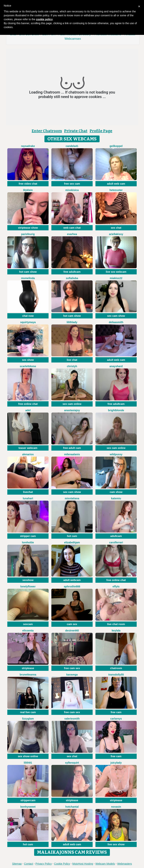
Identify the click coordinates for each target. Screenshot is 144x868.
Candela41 (72, 146)
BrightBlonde (116, 410)
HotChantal (72, 807)
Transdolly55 (116, 675)
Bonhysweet (28, 807)
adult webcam (72, 580)
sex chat (116, 228)
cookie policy (44, 19)
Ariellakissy (116, 234)
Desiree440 (72, 631)
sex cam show (116, 316)
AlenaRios (28, 454)
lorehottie (28, 542)
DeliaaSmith (116, 322)
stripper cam (28, 536)
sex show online (28, 756)
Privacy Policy (44, 864)
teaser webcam (28, 448)
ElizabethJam (72, 542)
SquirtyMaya (28, 322)
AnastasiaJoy (72, 410)
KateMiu (116, 498)
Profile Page (101, 131)
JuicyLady (116, 763)
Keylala (116, 631)
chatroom (116, 668)
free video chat (28, 184)
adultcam (116, 536)
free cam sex (72, 668)
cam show (116, 492)
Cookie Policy (62, 864)
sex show (28, 360)
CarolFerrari (116, 542)
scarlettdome (28, 366)
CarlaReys (116, 719)
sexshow (28, 580)
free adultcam (72, 272)
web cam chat (72, 228)
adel (28, 410)
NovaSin (116, 807)
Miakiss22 (116, 278)
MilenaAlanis (72, 454)
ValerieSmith (72, 719)
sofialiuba (72, 278)
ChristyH (72, 366)
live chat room (116, 624)
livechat (28, 492)
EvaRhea (72, 234)
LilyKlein (28, 190)
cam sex (72, 624)
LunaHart (28, 498)
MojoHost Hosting (83, 864)
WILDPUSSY (116, 454)
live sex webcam (116, 272)
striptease (28, 668)
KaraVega (72, 675)
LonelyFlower (28, 586)
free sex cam (72, 184)
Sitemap (17, 864)
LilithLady (72, 322)
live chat (72, 360)
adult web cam (116, 184)
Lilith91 (28, 763)
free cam (116, 712)
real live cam (28, 712)
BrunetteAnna (28, 675)
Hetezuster (116, 190)
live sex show (116, 844)
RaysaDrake (28, 146)
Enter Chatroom (47, 131)
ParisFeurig (28, 234)
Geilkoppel (116, 146)
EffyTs (116, 586)
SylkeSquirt (72, 763)
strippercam (28, 800)
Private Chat (76, 131)
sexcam (28, 624)
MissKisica (72, 190)
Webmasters (124, 864)
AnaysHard (116, 366)
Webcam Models (105, 864)
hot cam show (28, 272)
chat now (28, 316)
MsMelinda (28, 278)
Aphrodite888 (72, 586)
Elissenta (28, 631)
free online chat (28, 404)
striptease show (28, 228)
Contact (28, 864)
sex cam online (72, 404)
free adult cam (72, 448)
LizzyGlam (28, 719)
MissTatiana (72, 498)
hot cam (72, 536)
